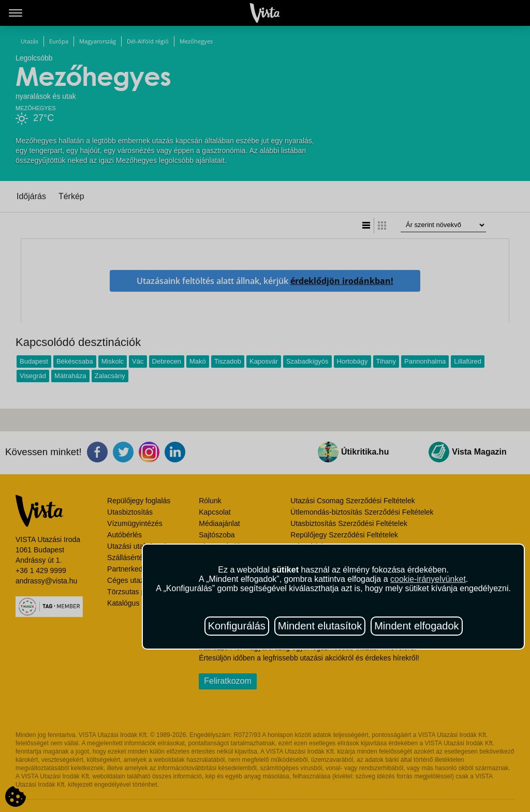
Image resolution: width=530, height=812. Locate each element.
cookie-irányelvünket (428, 579)
